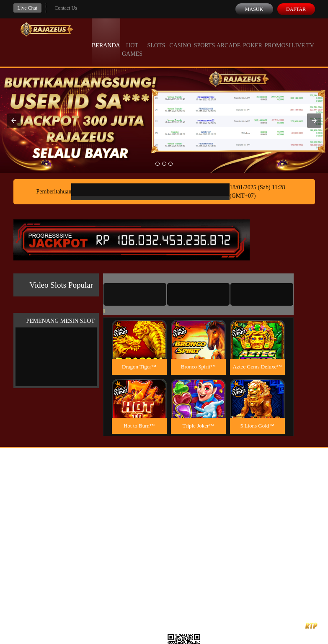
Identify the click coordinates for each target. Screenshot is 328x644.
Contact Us (66, 8)
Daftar (296, 9)
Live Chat (28, 8)
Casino (180, 38)
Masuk (254, 9)
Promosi (278, 38)
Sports (205, 38)
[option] (158, 164)
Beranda (106, 38)
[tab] (135, 294)
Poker (253, 38)
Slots (156, 38)
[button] (14, 121)
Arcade (229, 38)
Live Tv (303, 38)
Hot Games (132, 42)
